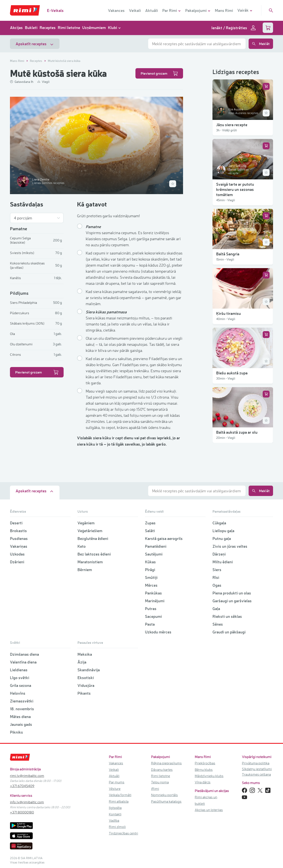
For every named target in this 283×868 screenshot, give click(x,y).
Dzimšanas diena (24, 654)
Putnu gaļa (222, 538)
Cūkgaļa (219, 523)
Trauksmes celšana (256, 774)
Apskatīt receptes (35, 44)
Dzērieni (17, 562)
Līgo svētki (20, 678)
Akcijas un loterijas (209, 810)
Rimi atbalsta (119, 801)
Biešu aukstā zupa (232, 373)
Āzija (82, 662)
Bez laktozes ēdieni (94, 554)
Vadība (114, 820)
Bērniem (85, 570)
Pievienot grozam (159, 73)
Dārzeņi (219, 554)
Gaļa (216, 609)
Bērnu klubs (204, 770)
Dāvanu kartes (162, 770)
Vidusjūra (86, 685)
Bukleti (31, 27)
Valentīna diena (23, 662)
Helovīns (18, 693)
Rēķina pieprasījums (166, 763)
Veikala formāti (120, 795)
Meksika (85, 654)
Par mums (117, 782)
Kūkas (150, 562)
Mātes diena (20, 717)
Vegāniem (86, 523)
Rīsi (216, 577)
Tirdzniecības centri (123, 833)
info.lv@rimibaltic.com (27, 802)
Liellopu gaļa (223, 531)
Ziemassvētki (22, 701)
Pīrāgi (150, 570)
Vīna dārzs (203, 782)
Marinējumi (155, 601)
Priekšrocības (205, 763)
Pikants (84, 693)
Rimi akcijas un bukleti (206, 800)
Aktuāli (152, 10)
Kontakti (115, 814)
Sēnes (218, 624)
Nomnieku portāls (164, 795)
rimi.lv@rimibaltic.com (27, 776)
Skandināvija (89, 670)
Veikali (135, 10)
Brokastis (18, 531)
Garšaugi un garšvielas (232, 601)
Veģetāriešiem (90, 531)
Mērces (151, 585)
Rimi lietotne (69, 27)
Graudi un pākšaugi (229, 632)
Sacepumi (153, 616)
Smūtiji (151, 577)
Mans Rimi (224, 10)
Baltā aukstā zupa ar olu (237, 432)
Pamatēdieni (156, 546)
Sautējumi (154, 554)
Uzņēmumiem (94, 27)
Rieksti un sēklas (227, 616)
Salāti (150, 531)
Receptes (48, 27)
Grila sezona (21, 685)
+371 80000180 (22, 812)
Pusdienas (19, 538)
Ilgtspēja (115, 808)
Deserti (16, 523)
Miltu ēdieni (223, 562)
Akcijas (16, 27)
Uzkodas (17, 554)
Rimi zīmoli (117, 827)
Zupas (150, 523)
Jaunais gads (21, 724)
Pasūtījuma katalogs (166, 801)
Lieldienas (19, 670)
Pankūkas (153, 593)
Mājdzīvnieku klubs (209, 776)
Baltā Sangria (228, 254)
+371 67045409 (22, 786)
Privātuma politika (256, 763)
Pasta (150, 624)
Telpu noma (160, 782)
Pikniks (16, 732)
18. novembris (22, 709)
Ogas (217, 585)
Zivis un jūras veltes (230, 546)
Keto (82, 546)
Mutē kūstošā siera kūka (64, 61)
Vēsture (115, 789)
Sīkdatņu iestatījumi (257, 769)
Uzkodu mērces (158, 632)
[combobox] (197, 44)
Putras (151, 609)
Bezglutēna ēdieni (93, 538)
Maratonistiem (90, 562)
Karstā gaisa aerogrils (164, 538)
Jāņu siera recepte (232, 125)
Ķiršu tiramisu (228, 313)
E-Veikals (55, 10)
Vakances (116, 10)
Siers (217, 570)
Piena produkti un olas (232, 593)
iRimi (155, 789)
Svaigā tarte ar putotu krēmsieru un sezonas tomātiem (235, 189)
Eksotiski (86, 678)
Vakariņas (19, 546)
